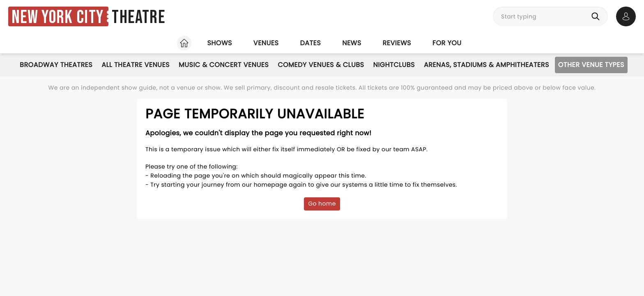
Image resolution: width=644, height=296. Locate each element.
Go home (322, 203)
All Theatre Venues (136, 65)
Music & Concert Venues (224, 65)
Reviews (397, 43)
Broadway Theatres (56, 65)
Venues (266, 43)
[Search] (597, 16)
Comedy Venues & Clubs (321, 65)
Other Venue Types (591, 65)
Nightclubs (394, 65)
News (352, 43)
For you (447, 43)
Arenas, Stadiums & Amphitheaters (486, 65)
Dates (310, 43)
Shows (219, 43)
